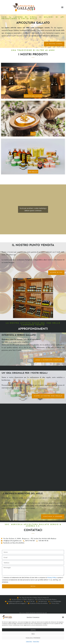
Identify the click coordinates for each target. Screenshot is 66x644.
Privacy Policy (36, 642)
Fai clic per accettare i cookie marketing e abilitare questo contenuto (33, 209)
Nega (33, 634)
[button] (63, 617)
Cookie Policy (29, 642)
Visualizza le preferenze (33, 638)
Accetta (33, 630)
